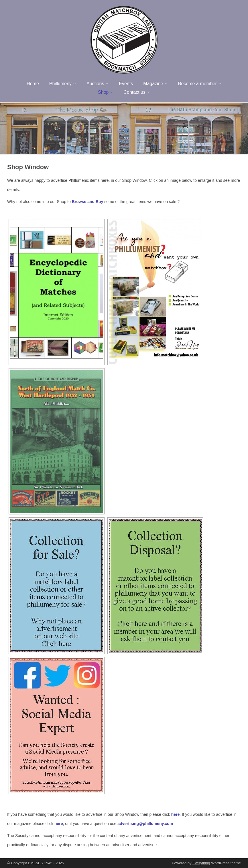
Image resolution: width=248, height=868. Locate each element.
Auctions (95, 84)
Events (126, 84)
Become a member (197, 84)
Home (33, 84)
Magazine (153, 84)
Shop (103, 92)
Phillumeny (60, 84)
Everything (201, 863)
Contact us (134, 92)
